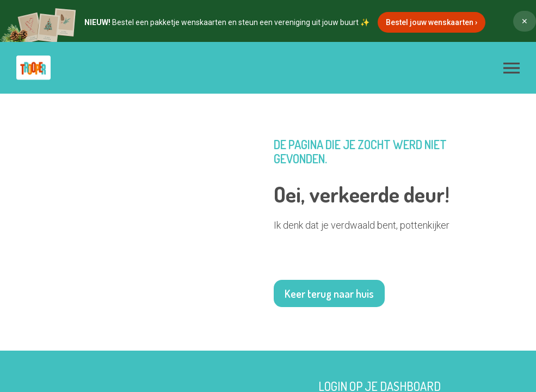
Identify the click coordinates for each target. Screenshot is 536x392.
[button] (512, 68)
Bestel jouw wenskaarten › (432, 22)
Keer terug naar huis (329, 293)
